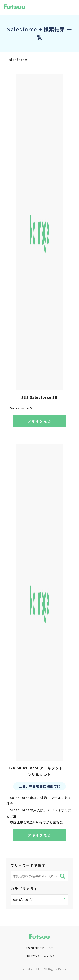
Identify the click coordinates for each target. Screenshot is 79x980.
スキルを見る (39, 421)
